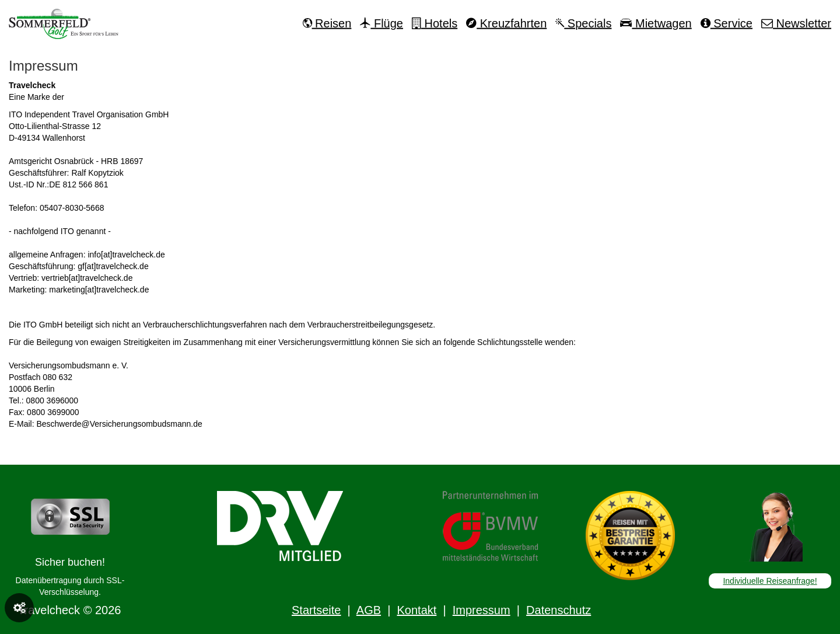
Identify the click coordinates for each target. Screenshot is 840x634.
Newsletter (796, 23)
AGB (369, 610)
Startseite (316, 610)
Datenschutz (559, 610)
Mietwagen (656, 23)
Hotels (435, 23)
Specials (583, 23)
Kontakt (416, 610)
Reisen (327, 23)
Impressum (482, 610)
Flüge (381, 23)
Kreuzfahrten (506, 23)
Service (727, 23)
